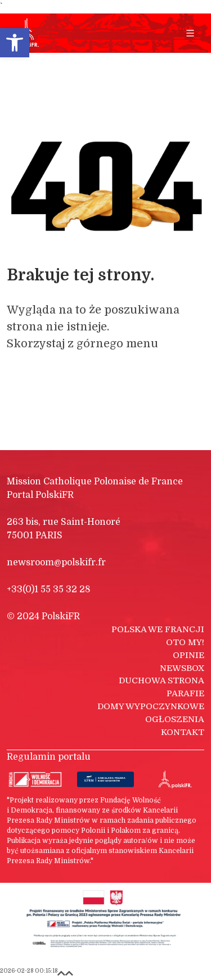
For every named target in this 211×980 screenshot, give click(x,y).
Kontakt (183, 732)
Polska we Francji (158, 629)
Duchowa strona (161, 680)
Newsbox (182, 668)
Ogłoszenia (175, 719)
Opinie (188, 655)
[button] (15, 43)
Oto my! (185, 642)
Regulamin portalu (49, 757)
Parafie (185, 693)
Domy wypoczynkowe (151, 706)
